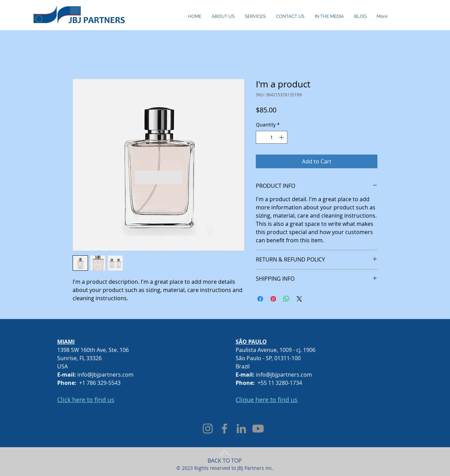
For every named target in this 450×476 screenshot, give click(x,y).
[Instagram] (208, 429)
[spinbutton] (272, 137)
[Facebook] (224, 429)
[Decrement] (261, 137)
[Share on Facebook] (260, 299)
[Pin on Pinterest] (273, 299)
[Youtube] (258, 429)
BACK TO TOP (225, 461)
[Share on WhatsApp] (286, 299)
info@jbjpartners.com (105, 375)
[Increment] (282, 137)
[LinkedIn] (241, 429)
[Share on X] (299, 299)
